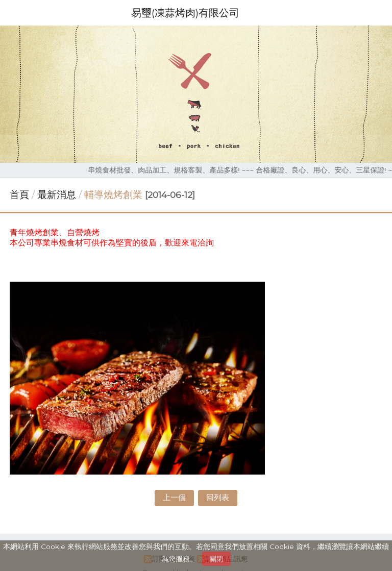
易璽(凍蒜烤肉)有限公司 (185, 13)
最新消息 (58, 195)
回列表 (218, 497)
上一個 (174, 497)
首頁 (19, 195)
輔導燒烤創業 (113, 195)
